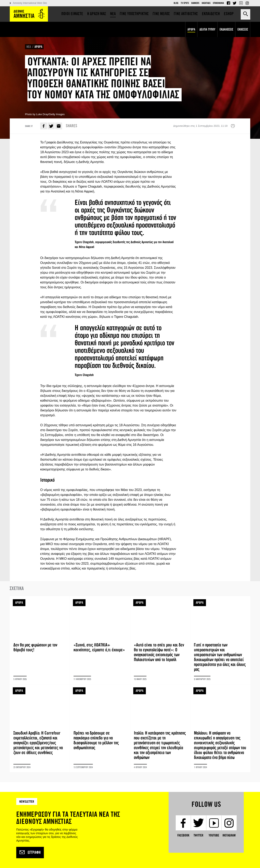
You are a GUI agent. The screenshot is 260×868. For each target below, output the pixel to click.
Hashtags (206, 3)
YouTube (241, 3)
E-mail (59, 126)
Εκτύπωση (233, 126)
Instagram (247, 3)
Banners (195, 3)
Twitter (235, 3)
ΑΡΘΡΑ (38, 47)
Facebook (228, 3)
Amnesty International (29, 14)
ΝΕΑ (29, 47)
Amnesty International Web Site (30, 3)
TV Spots (185, 3)
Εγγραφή (30, 853)
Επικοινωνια (218, 3)
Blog (176, 3)
